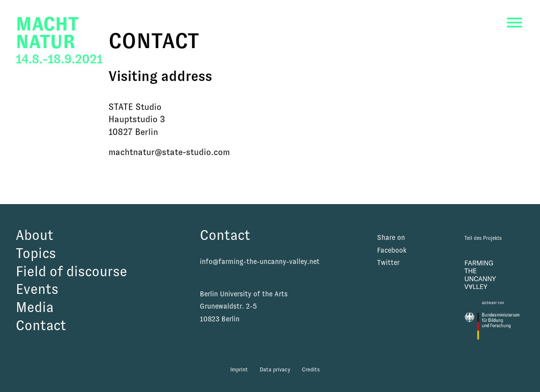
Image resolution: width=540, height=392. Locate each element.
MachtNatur (47, 33)
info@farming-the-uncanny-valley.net (260, 261)
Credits (311, 369)
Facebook (392, 250)
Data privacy (275, 369)
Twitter (388, 262)
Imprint (239, 369)
